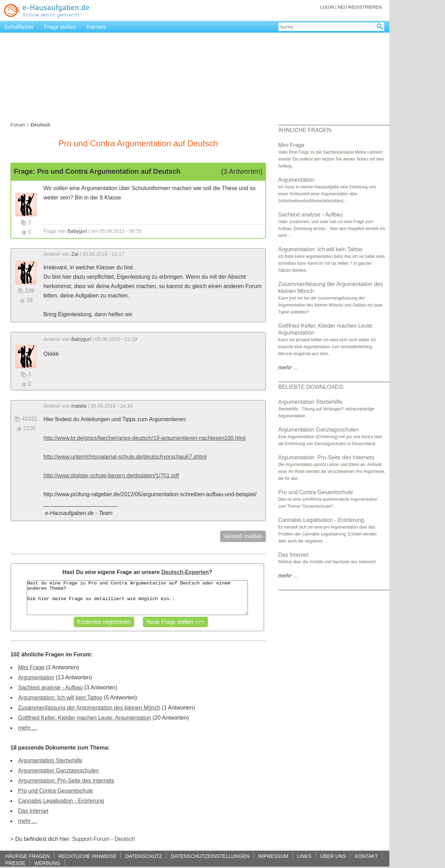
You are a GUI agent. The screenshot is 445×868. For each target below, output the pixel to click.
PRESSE (15, 863)
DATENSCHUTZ (144, 856)
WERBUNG (47, 863)
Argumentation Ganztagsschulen (58, 771)
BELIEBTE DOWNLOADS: (311, 387)
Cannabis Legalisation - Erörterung (61, 801)
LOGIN (327, 7)
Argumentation (36, 677)
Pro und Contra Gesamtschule (55, 791)
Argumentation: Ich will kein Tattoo (60, 698)
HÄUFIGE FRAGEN (27, 856)
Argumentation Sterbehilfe (50, 760)
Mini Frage (31, 667)
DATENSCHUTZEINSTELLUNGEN (210, 856)
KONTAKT (366, 856)
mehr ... (27, 728)
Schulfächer (19, 27)
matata (79, 406)
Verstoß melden (243, 536)
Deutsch (125, 839)
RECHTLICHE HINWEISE (87, 856)
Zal (75, 254)
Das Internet (33, 811)
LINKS (304, 856)
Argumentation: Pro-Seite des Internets (66, 781)
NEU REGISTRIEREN (360, 7)
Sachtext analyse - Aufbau (50, 687)
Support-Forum (91, 839)
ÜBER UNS (333, 856)
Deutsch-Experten (185, 572)
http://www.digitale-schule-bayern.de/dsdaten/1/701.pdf (111, 476)
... (288, 367)
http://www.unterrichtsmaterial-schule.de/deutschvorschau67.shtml (125, 457)
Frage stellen (60, 27)
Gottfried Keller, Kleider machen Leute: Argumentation (84, 718)
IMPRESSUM (273, 856)
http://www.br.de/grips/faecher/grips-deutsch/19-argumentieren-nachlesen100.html (145, 438)
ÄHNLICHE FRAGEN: (305, 130)
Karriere (96, 27)
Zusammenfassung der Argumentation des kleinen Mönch (89, 708)
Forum (18, 125)
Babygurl (77, 231)
